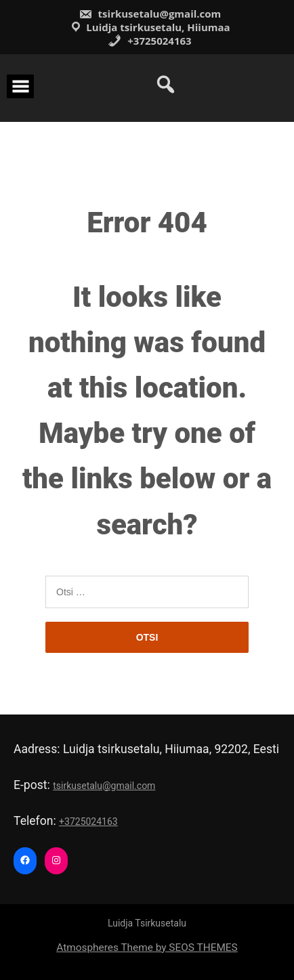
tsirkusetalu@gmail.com (150, 14)
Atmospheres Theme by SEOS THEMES (147, 947)
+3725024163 (149, 41)
